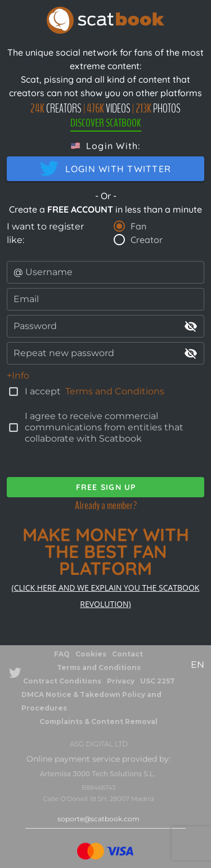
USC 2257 (157, 681)
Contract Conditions (62, 681)
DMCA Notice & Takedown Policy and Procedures (91, 701)
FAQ (62, 654)
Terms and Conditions (115, 391)
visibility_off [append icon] (191, 326)
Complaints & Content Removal (98, 721)
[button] (106, 146)
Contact (127, 654)
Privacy (121, 681)
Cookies (91, 654)
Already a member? (106, 505)
